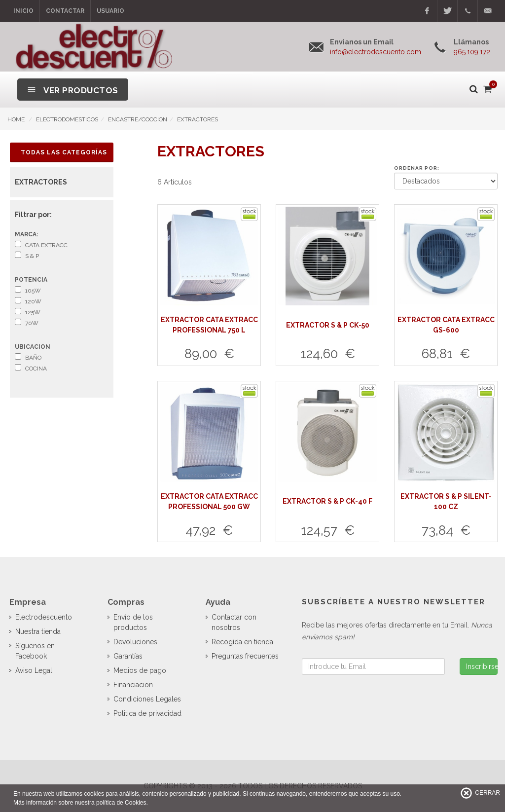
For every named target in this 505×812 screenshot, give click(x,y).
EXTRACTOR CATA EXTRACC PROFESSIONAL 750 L (209, 325)
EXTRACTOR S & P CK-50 (328, 325)
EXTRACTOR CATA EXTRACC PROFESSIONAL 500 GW (209, 501)
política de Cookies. (122, 803)
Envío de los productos (133, 622)
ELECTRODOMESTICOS (67, 119)
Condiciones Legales (147, 699)
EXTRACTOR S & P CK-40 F (327, 501)
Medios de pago (140, 670)
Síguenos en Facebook (35, 651)
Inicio (23, 11)
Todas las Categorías (64, 152)
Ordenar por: (417, 168)
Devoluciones (135, 642)
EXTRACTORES (198, 119)
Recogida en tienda (242, 642)
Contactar (65, 11)
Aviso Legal (34, 670)
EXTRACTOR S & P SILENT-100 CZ (446, 501)
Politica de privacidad (147, 713)
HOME (16, 119)
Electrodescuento (44, 617)
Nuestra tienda (38, 631)
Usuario (110, 11)
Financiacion (133, 685)
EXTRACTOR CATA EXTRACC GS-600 (446, 325)
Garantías (128, 656)
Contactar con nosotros (234, 622)
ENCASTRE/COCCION (138, 119)
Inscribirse (482, 666)
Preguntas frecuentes (245, 656)
